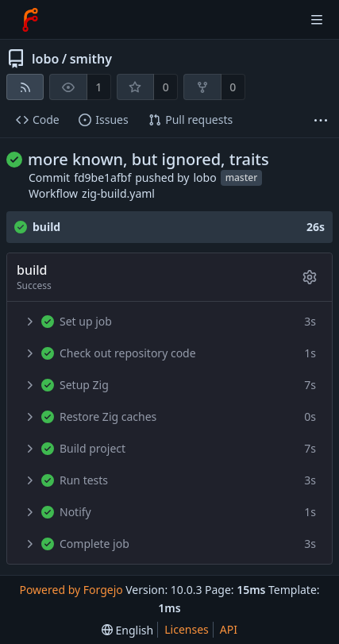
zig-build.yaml (118, 193)
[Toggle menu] (317, 20)
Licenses (187, 629)
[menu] (127, 630)
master (242, 178)
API (229, 629)
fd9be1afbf (102, 177)
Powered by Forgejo (71, 590)
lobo (45, 59)
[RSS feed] (25, 87)
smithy (91, 59)
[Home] (30, 20)
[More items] (321, 120)
